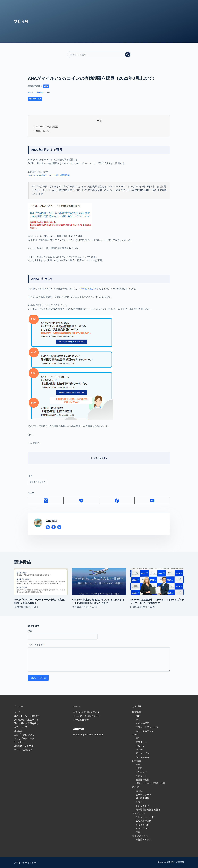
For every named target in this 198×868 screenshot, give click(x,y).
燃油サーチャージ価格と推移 (150, 783)
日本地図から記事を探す (26, 723)
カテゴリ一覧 (21, 727)
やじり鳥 (21, 21)
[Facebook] (117, 501)
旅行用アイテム (144, 840)
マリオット (141, 742)
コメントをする (36, 645)
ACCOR (139, 750)
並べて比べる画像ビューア (87, 716)
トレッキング (142, 806)
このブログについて (24, 735)
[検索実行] (128, 55)
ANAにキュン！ (88, 289)
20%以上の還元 (143, 821)
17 (154, 607)
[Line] (81, 501)
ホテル (136, 735)
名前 (30, 631)
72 (96, 607)
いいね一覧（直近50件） (26, 720)
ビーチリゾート (144, 795)
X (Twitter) (19, 742)
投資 (138, 832)
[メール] (152, 501)
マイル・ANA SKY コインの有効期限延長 (49, 175)
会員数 (139, 768)
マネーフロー (142, 828)
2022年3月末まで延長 (47, 127)
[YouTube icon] (59, 527)
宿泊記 (139, 791)
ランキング (141, 772)
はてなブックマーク (24, 738)
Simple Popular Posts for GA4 (88, 735)
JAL (138, 720)
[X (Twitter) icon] (54, 527)
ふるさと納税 (142, 825)
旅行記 (136, 787)
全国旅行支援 (142, 780)
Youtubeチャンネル (24, 746)
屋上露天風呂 (142, 798)
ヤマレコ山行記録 (23, 750)
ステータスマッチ (145, 731)
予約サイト (141, 776)
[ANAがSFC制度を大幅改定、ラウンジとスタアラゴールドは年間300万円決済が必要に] (99, 582)
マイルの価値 (142, 723)
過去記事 (18, 731)
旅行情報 (137, 761)
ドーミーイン (142, 753)
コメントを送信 (38, 678)
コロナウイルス (35, 99)
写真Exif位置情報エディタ (86, 712)
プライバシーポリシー (25, 863)
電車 (138, 765)
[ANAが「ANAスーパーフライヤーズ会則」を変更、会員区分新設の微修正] (41, 582)
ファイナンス (139, 813)
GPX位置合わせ (81, 720)
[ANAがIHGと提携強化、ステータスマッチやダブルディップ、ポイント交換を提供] (157, 582)
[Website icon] (48, 527)
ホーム (17, 712)
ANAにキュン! (43, 131)
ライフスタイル (140, 836)
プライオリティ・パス (147, 727)
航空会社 (137, 712)
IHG (138, 738)
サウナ (139, 802)
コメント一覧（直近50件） (28, 716)
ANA (46, 86)
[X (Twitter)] (46, 501)
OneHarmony (142, 757)
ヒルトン (140, 746)
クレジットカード (145, 817)
